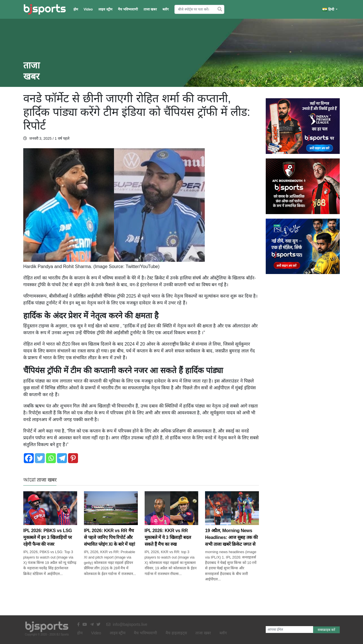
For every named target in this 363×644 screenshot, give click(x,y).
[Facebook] (29, 458)
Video (88, 9)
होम (76, 9)
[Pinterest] (73, 458)
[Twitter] (40, 458)
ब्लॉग (166, 9)
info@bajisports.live (127, 624)
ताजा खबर (150, 9)
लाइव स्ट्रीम (105, 9)
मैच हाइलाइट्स (176, 633)
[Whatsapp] (51, 458)
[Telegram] (62, 458)
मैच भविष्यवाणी (128, 9)
